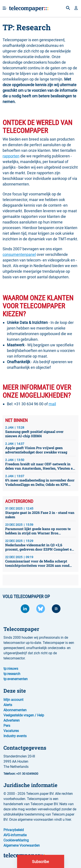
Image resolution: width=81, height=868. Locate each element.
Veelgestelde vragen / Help (24, 715)
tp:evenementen (16, 679)
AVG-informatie (15, 835)
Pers (7, 726)
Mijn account (13, 700)
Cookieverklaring (16, 840)
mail (52, 404)
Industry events (15, 736)
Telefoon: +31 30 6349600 (21, 774)
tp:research (12, 674)
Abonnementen (15, 710)
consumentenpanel (19, 254)
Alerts (8, 705)
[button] (76, 8)
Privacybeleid (14, 830)
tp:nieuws (11, 669)
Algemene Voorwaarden (22, 845)
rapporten (11, 156)
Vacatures (11, 731)
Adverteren (12, 720)
